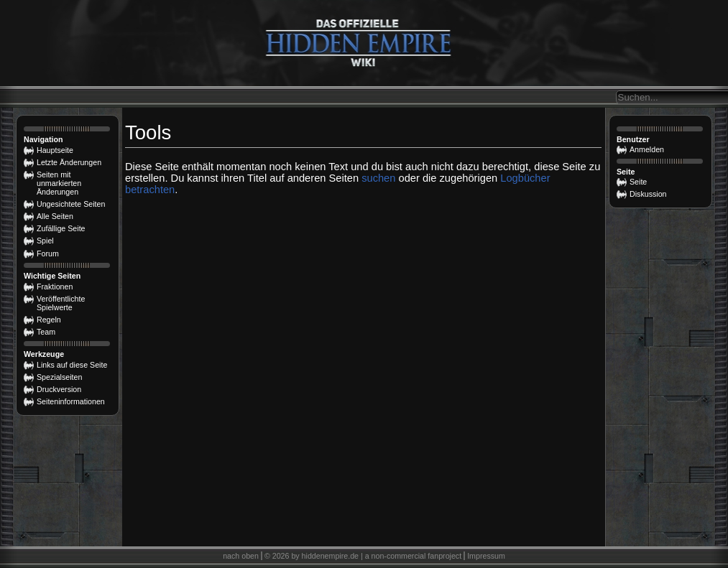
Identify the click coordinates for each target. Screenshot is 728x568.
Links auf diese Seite (72, 365)
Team (46, 332)
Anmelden (647, 149)
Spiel (45, 241)
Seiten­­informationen (71, 401)
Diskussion (648, 194)
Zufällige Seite (61, 228)
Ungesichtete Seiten (71, 204)
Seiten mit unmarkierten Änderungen (59, 183)
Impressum (486, 556)
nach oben (241, 556)
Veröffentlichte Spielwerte (61, 303)
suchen (378, 178)
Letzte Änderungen (69, 162)
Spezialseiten (59, 377)
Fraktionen (55, 287)
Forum (48, 253)
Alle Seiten (55, 216)
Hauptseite (55, 150)
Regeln (49, 320)
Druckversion (59, 389)
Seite (638, 182)
